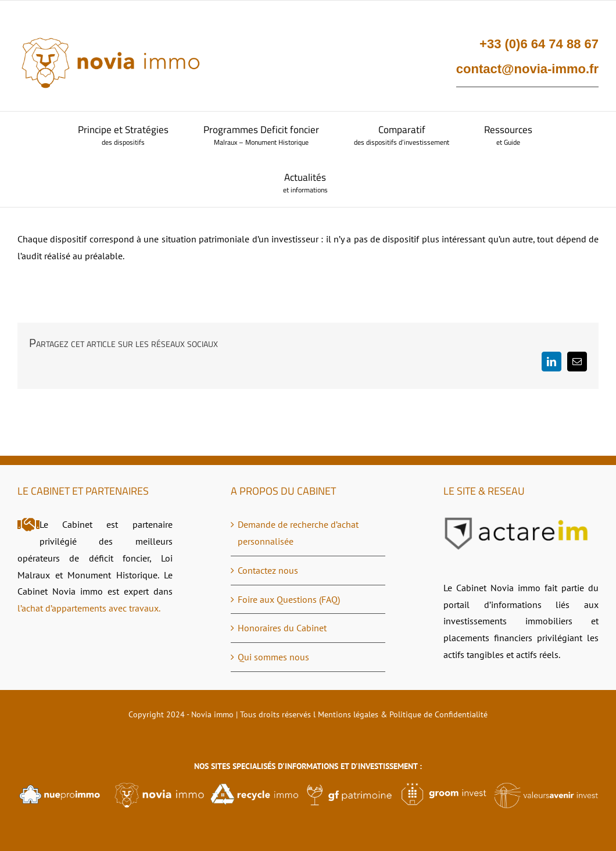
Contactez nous (268, 570)
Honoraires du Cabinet (282, 628)
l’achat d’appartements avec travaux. (89, 608)
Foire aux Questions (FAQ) (289, 599)
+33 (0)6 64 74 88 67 (539, 44)
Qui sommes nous (273, 657)
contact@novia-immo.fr (527, 69)
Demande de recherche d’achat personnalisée (298, 533)
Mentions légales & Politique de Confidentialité (403, 714)
